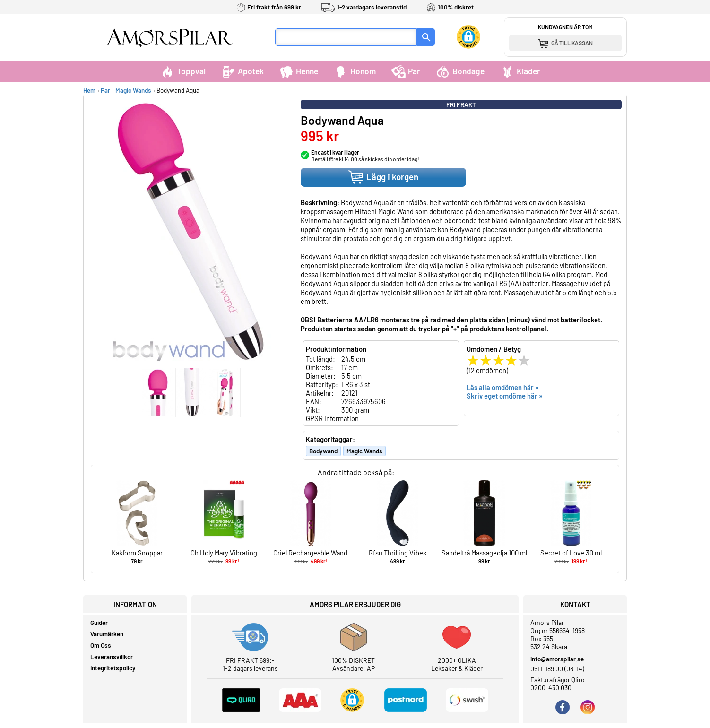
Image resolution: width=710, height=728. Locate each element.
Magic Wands (133, 90)
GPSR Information (332, 418)
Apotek (242, 71)
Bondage (460, 71)
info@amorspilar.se (557, 659)
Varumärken (107, 634)
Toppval (183, 71)
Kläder (520, 71)
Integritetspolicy (113, 668)
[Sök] (426, 37)
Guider (99, 623)
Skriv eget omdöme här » (505, 396)
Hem (89, 90)
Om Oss (101, 645)
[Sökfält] (346, 37)
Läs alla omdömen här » (503, 387)
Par (406, 71)
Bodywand (323, 451)
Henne (299, 71)
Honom (355, 71)
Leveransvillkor (112, 657)
